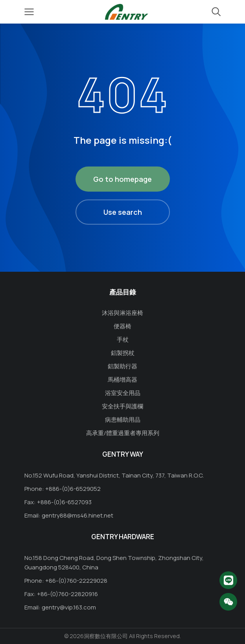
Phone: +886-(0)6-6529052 (63, 489)
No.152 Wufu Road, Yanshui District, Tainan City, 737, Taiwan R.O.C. (114, 475)
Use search (123, 212)
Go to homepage (122, 179)
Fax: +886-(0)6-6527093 (58, 502)
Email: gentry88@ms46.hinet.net (69, 515)
